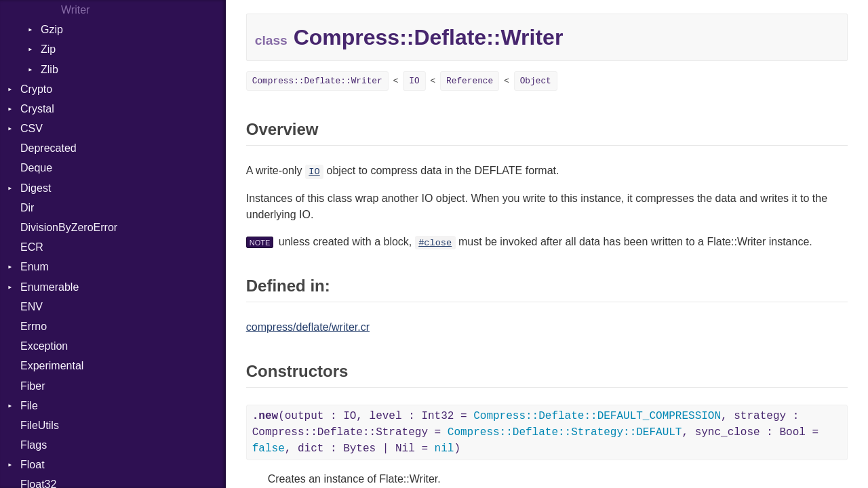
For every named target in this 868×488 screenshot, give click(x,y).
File (29, 406)
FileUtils (40, 425)
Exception (44, 346)
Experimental (52, 366)
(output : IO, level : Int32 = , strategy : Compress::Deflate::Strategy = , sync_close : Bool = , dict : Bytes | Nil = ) (535, 432)
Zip (48, 49)
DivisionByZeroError (69, 227)
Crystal (37, 109)
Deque (36, 168)
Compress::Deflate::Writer (317, 81)
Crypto (36, 89)
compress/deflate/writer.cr (308, 327)
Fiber (33, 386)
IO (414, 81)
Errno (34, 326)
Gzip (52, 29)
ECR (32, 247)
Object (536, 81)
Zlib (50, 69)
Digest (36, 188)
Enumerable (50, 287)
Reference (470, 81)
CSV (32, 128)
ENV (32, 307)
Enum (35, 267)
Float (33, 465)
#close (435, 243)
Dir (27, 208)
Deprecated (48, 148)
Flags (34, 445)
